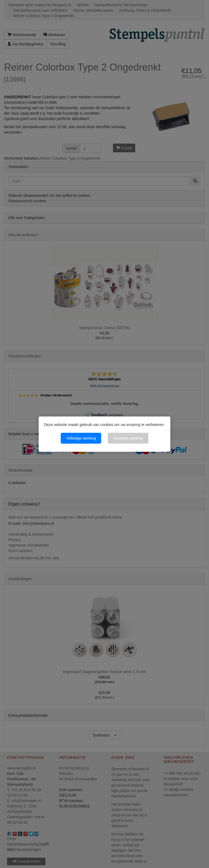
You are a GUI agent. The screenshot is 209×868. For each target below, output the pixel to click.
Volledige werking (81, 438)
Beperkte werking (128, 438)
